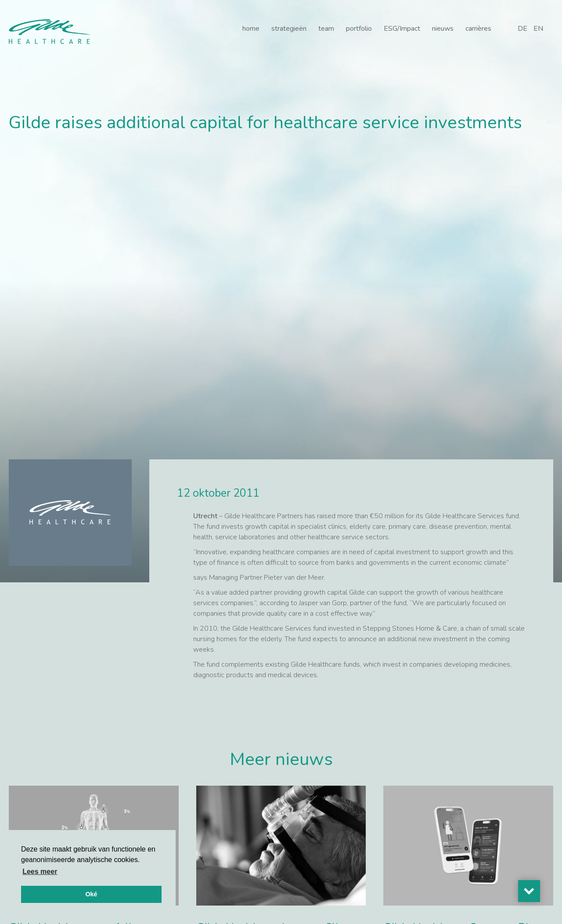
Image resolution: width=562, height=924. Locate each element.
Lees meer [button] (40, 872)
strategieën (289, 29)
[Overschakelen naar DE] (522, 29)
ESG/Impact (402, 29)
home (251, 29)
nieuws (443, 29)
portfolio (359, 29)
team (326, 29)
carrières (478, 29)
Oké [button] (91, 894)
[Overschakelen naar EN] (538, 29)
